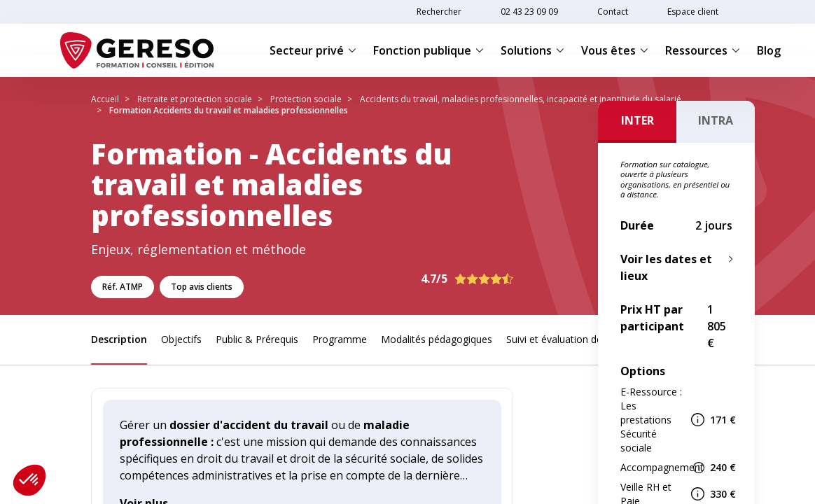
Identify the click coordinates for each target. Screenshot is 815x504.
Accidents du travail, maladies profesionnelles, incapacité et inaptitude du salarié (521, 99)
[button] (29, 480)
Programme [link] (340, 339)
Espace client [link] (693, 12)
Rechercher (439, 12)
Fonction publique (429, 50)
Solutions (532, 50)
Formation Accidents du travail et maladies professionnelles (229, 110)
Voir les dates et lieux (666, 267)
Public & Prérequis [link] (257, 339)
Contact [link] (613, 12)
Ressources (703, 50)
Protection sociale (306, 99)
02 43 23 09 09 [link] (529, 12)
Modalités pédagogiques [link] (437, 339)
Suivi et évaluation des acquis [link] (572, 339)
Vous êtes (615, 50)
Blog (769, 50)
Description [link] (119, 339)
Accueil (105, 99)
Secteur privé (313, 50)
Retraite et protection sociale (195, 99)
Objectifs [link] (181, 339)
